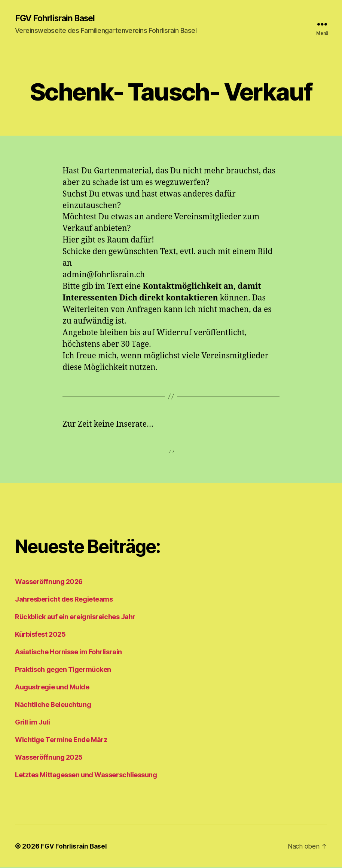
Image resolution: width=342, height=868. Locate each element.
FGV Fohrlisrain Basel (58, 19)
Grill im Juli (32, 723)
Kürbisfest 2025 (40, 635)
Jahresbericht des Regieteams (64, 600)
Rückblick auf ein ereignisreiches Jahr (75, 617)
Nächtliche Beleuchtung (53, 705)
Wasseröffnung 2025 (49, 758)
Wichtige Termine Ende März (61, 740)
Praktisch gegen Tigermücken (63, 670)
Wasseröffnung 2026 (49, 582)
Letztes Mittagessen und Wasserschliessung (86, 776)
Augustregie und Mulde (52, 688)
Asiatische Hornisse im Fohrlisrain (68, 653)
